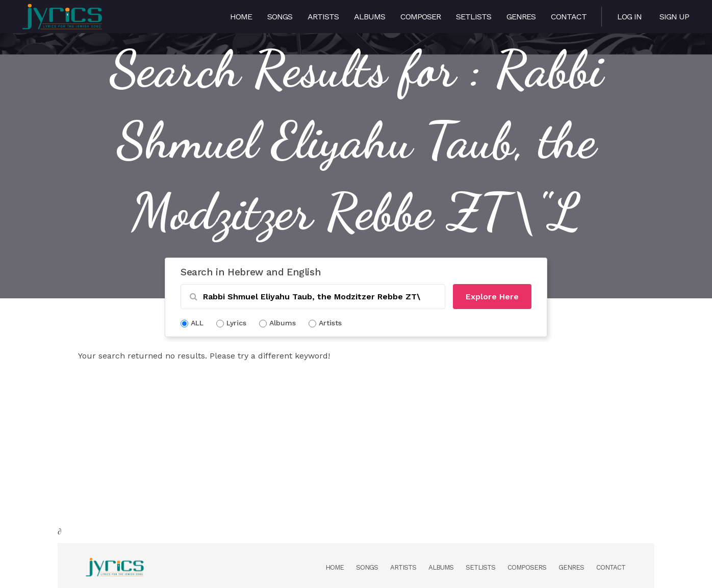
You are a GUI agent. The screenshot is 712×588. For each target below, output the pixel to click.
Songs (280, 17)
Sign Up (674, 17)
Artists (323, 17)
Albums (370, 17)
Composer (421, 17)
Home (241, 17)
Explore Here (492, 297)
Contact (569, 17)
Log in (629, 17)
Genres (521, 17)
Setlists (474, 17)
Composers (527, 567)
